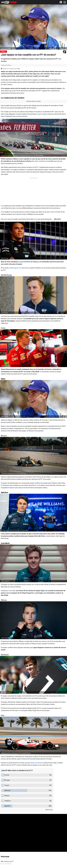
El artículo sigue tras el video (34, 101)
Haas (3, 715)
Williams (4, 600)
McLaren (4, 436)
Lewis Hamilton (25, 262)
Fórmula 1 (4, 52)
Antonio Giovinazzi (36, 763)
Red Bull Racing (6, 275)
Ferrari (3, 328)
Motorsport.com (16, 268)
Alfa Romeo (5, 655)
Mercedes (57, 219)
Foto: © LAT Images (6, 48)
